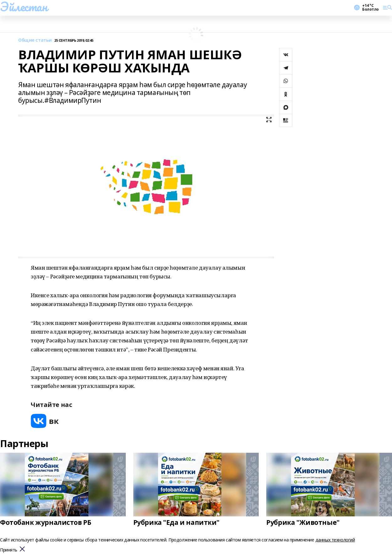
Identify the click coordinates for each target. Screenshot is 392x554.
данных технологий (335, 540)
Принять (9, 550)
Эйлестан (24, 7)
